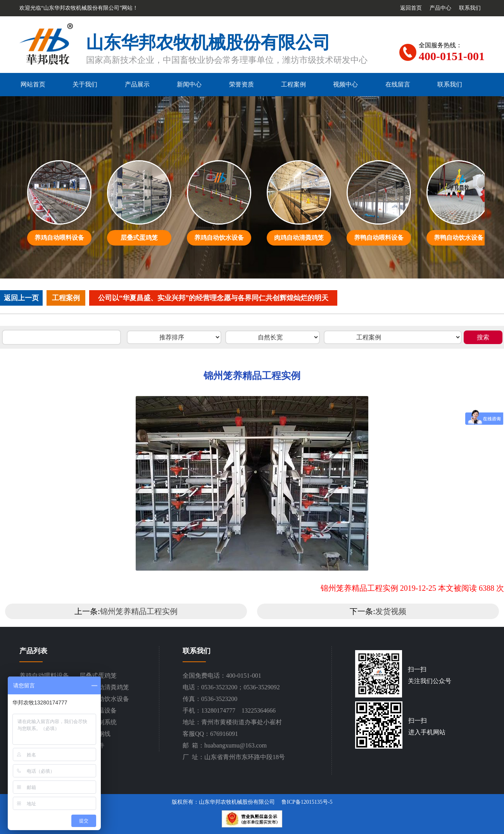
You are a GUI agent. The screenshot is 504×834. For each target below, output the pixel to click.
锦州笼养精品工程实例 (139, 611)
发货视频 (391, 611)
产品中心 (440, 8)
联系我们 (470, 8)
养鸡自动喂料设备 (44, 676)
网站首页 (33, 84)
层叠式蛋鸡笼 (98, 676)
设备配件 (92, 745)
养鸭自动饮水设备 (104, 699)
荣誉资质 (242, 84)
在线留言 (398, 84)
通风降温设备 (98, 710)
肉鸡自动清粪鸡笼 (104, 687)
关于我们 (85, 84)
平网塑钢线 (95, 734)
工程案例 (293, 84)
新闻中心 (189, 84)
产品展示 (137, 84)
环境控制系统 (98, 722)
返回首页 (411, 8)
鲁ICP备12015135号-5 (307, 802)
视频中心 (345, 84)
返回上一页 (21, 298)
